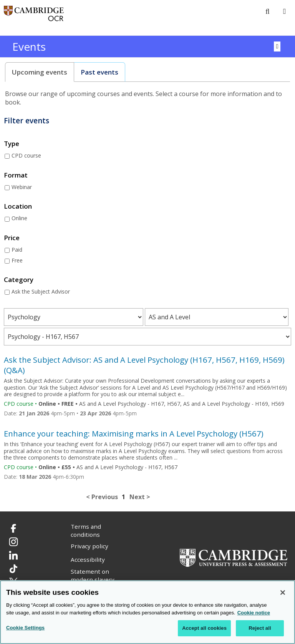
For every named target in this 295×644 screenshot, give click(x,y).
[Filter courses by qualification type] (217, 317)
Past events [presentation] (99, 72)
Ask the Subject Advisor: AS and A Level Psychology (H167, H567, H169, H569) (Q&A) (144, 365)
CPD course (26, 155)
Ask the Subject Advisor (41, 291)
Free (17, 260)
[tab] (40, 72)
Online (19, 218)
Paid (17, 250)
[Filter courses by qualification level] (147, 337)
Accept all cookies (204, 628)
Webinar (22, 187)
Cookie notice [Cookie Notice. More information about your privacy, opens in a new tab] (254, 613)
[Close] (283, 593)
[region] (147, 612)
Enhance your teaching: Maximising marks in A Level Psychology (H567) (134, 433)
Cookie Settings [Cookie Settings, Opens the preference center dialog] (25, 628)
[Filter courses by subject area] (74, 317)
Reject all (260, 628)
